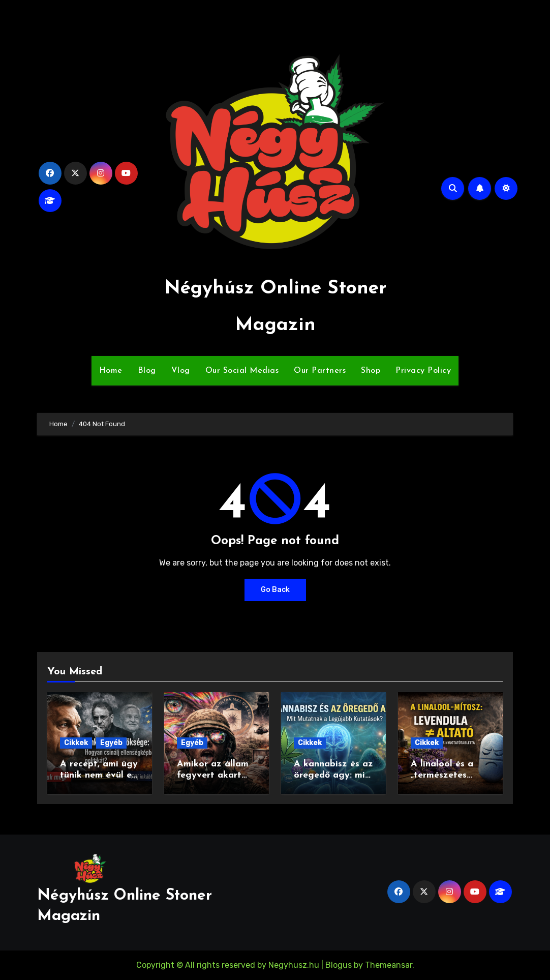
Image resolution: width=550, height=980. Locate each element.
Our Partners (320, 371)
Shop (371, 371)
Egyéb (111, 743)
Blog (147, 371)
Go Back (275, 590)
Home (111, 371)
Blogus (339, 965)
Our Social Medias (242, 371)
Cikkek (76, 743)
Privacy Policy (423, 371)
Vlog (181, 371)
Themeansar (389, 965)
